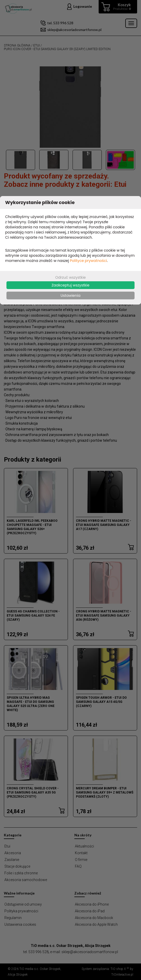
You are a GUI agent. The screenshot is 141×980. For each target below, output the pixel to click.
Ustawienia (71, 295)
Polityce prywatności (88, 261)
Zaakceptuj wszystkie (71, 285)
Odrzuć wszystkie (71, 277)
